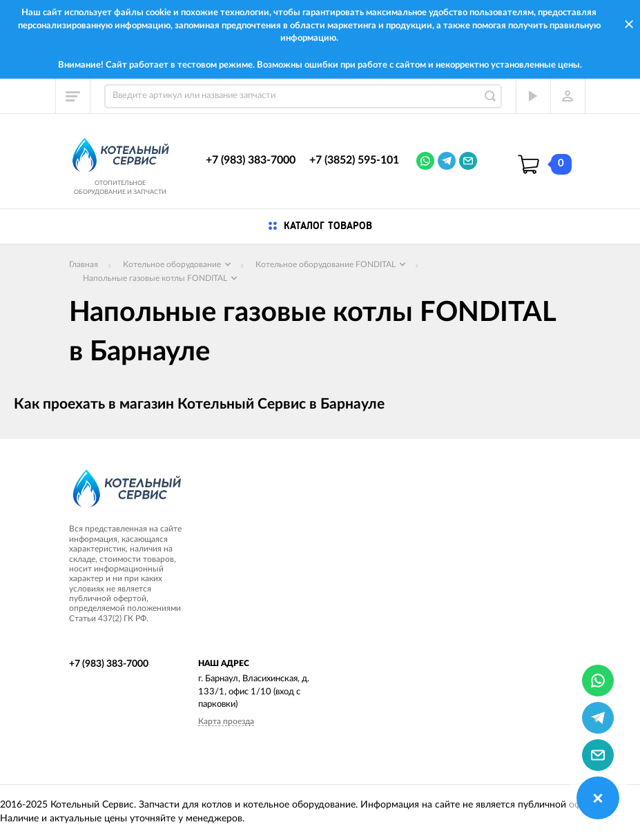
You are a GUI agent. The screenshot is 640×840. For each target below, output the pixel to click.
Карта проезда (226, 721)
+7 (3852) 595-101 (354, 160)
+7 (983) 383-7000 (251, 160)
